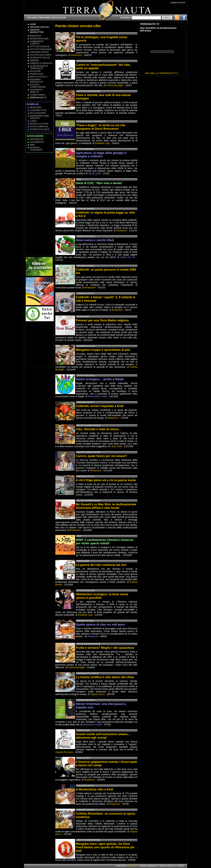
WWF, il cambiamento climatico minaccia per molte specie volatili (105, 542)
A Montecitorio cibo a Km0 (95, 789)
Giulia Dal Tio (128, 257)
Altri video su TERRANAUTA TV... (162, 73)
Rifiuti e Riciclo (39, 77)
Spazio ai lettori (39, 124)
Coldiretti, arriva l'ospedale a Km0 (100, 406)
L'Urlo (33, 121)
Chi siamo (32, 18)
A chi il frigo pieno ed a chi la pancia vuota (106, 480)
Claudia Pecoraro (64, 752)
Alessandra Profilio (97, 396)
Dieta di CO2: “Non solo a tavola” (99, 183)
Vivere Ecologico (40, 129)
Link (64, 18)
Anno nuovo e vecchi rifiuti (95, 240)
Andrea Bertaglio (115, 85)
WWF (32, 145)
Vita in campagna (39, 127)
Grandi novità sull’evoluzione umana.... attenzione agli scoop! (103, 736)
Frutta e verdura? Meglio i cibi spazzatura (105, 648)
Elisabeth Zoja (102, 143)
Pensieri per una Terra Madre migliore (102, 320)
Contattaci (125, 18)
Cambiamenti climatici (37, 43)
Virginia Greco (97, 694)
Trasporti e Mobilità (37, 91)
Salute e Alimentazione (38, 86)
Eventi (56, 18)
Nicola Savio (95, 173)
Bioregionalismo (39, 39)
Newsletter (45, 18)
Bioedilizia (36, 36)
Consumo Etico (38, 110)
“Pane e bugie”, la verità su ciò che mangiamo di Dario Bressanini (101, 127)
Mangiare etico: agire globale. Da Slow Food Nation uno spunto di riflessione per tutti (105, 847)
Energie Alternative (41, 63)
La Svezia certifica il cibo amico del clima (105, 677)
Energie (34, 60)
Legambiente (37, 142)
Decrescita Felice (40, 58)
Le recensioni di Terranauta (39, 67)
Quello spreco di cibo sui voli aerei (100, 625)
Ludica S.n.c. (133, 866)
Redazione (77, 55)
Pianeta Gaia (37, 74)
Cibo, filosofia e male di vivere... (98, 429)
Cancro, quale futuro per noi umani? (101, 456)
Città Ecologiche (40, 47)
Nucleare (35, 71)
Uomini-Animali (38, 95)
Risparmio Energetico (36, 81)
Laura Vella (116, 446)
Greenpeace (37, 139)
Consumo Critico (39, 52)
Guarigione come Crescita (40, 117)
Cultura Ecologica (41, 55)
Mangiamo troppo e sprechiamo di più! (103, 350)
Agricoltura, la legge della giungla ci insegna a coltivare (101, 155)
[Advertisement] (40, 205)
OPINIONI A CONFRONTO (36, 149)
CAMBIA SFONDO (178, 3)
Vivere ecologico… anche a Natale (100, 379)
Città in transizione (41, 49)
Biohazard (36, 108)
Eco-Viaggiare (38, 113)
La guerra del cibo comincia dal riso (101, 565)
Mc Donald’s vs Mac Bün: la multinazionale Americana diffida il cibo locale (106, 506)
